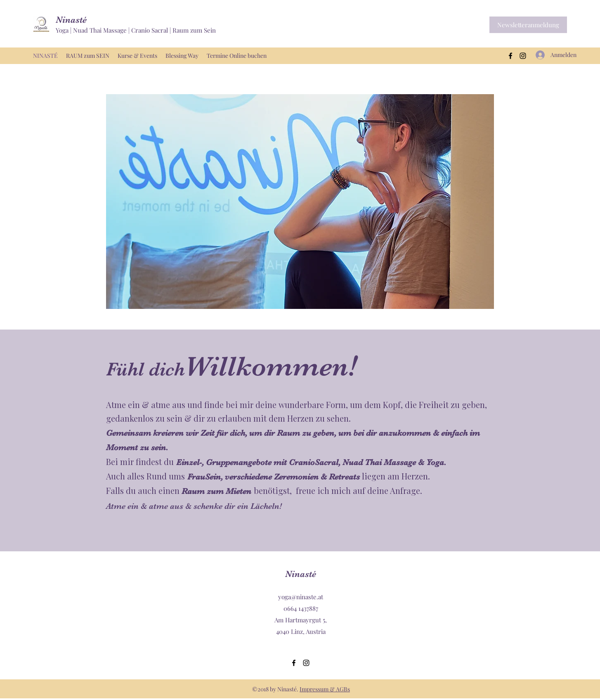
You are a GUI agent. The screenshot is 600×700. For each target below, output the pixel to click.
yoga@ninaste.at (301, 597)
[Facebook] (510, 56)
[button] (528, 25)
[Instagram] (523, 56)
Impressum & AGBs (325, 689)
